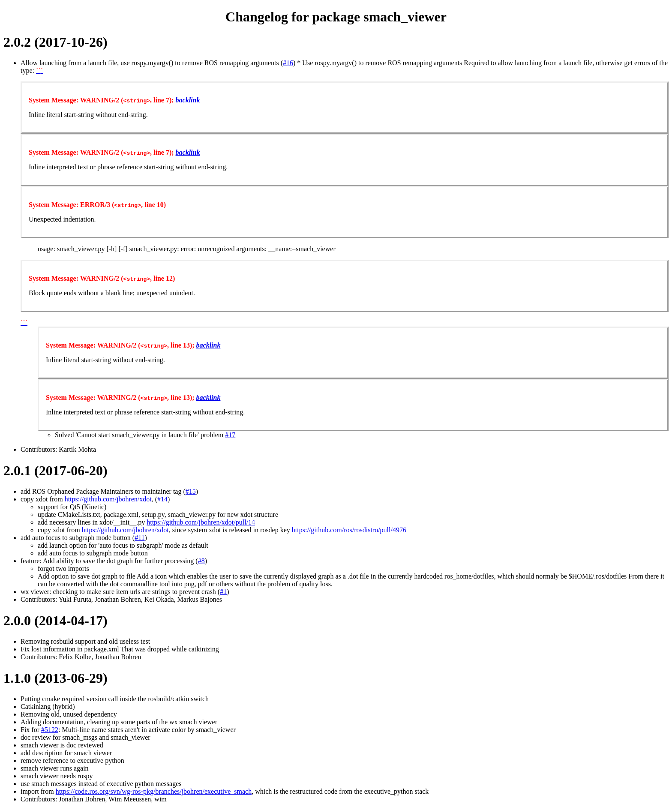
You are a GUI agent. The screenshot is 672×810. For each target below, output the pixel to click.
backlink (188, 100)
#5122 (50, 730)
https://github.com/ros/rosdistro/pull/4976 (349, 530)
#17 (230, 435)
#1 (223, 592)
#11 (139, 538)
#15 (191, 491)
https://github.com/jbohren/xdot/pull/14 (201, 522)
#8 (201, 561)
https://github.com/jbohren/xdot (108, 499)
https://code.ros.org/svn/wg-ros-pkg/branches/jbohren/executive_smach (154, 791)
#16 (288, 63)
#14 (162, 499)
